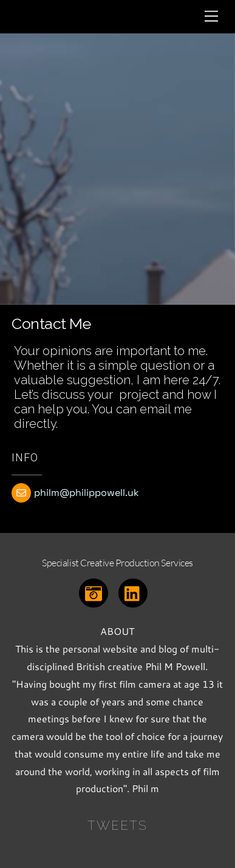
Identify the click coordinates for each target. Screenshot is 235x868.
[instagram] (96, 592)
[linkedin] (135, 592)
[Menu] (211, 17)
